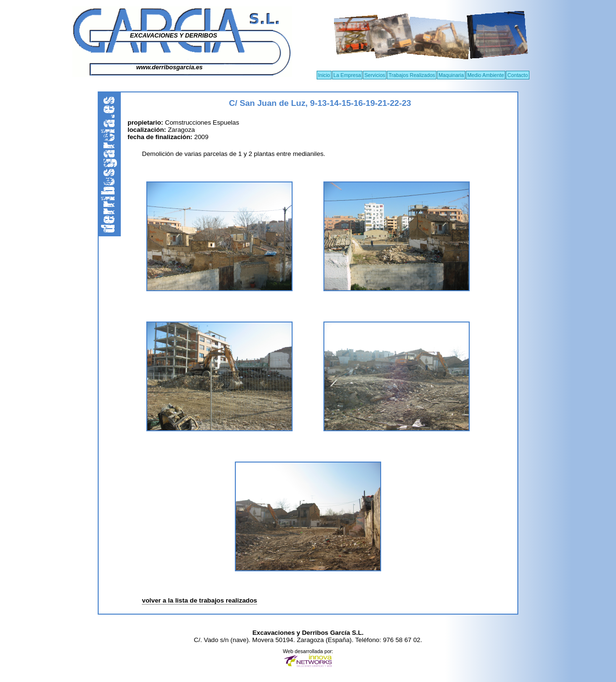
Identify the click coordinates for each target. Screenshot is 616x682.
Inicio (324, 75)
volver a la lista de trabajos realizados (199, 600)
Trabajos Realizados (412, 75)
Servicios (375, 75)
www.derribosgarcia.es (169, 67)
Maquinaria (451, 75)
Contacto (518, 75)
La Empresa (347, 75)
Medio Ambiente (486, 75)
